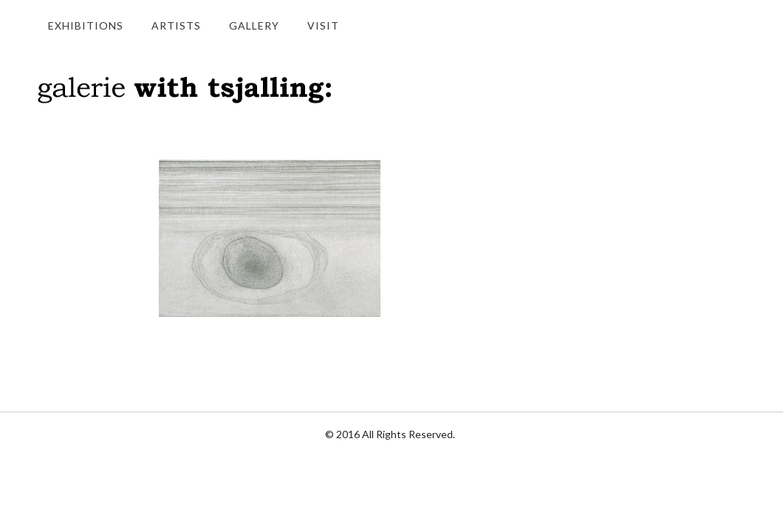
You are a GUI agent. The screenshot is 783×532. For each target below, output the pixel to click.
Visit (323, 25)
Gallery (254, 25)
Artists (176, 25)
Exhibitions (86, 25)
